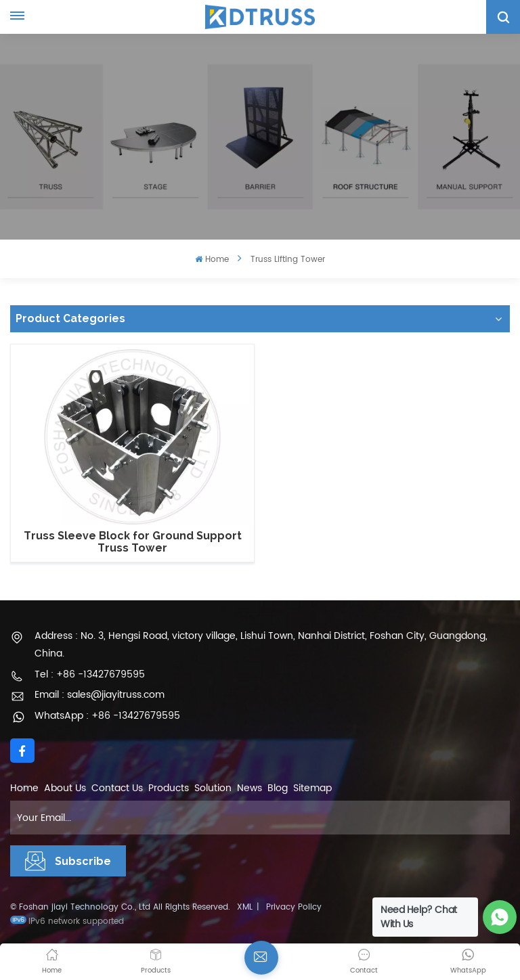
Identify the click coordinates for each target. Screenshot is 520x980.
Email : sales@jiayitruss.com (100, 695)
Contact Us (117, 788)
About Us (65, 788)
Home (212, 260)
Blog (278, 788)
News (250, 788)
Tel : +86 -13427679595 (90, 674)
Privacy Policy (294, 907)
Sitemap (312, 788)
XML (245, 907)
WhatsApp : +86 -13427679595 (107, 716)
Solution (213, 788)
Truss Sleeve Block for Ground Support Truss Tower (133, 542)
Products (169, 788)
